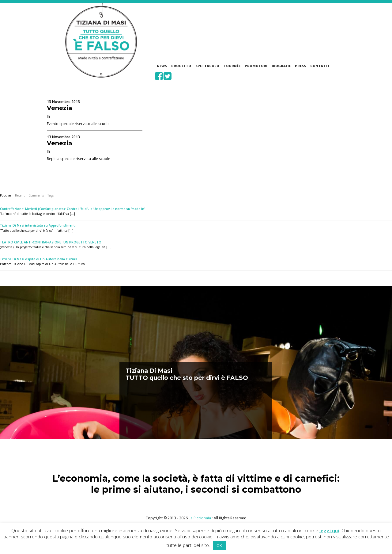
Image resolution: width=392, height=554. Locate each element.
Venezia (59, 108)
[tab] (6, 195)
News (162, 66)
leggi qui (329, 530)
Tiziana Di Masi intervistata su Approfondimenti (38, 225)
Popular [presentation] (6, 195)
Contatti (320, 66)
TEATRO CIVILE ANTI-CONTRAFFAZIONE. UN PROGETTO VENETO (51, 242)
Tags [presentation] (51, 195)
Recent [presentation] (20, 195)
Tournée (232, 66)
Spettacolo (207, 66)
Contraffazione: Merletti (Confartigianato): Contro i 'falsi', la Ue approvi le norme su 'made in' (72, 209)
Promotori (256, 66)
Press (300, 66)
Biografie (281, 66)
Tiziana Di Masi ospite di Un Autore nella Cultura (39, 259)
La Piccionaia (200, 518)
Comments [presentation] (36, 195)
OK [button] (219, 545)
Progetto (181, 66)
